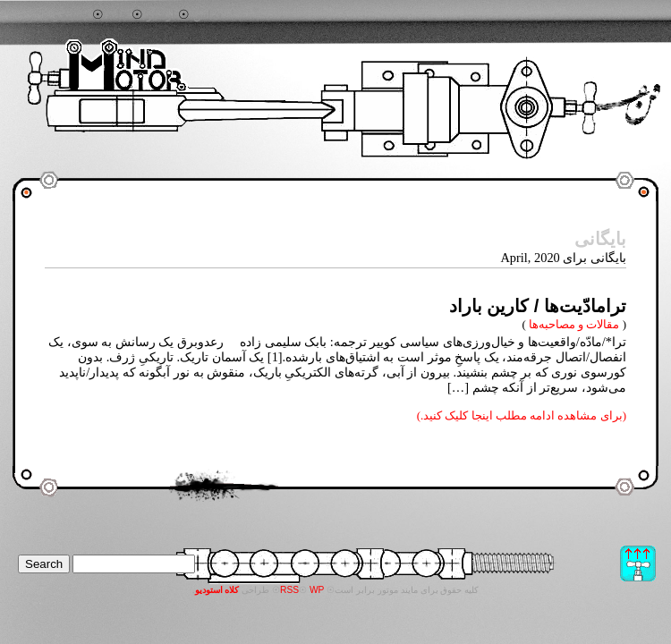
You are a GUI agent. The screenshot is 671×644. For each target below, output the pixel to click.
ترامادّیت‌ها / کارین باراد (538, 306)
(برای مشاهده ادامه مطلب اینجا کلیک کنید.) (522, 415)
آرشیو (161, 15)
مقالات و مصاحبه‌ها (574, 324)
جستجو (71, 15)
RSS (289, 590)
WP (317, 590)
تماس (208, 15)
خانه (118, 15)
